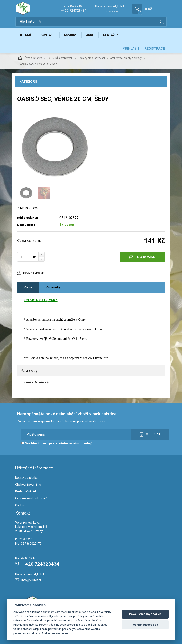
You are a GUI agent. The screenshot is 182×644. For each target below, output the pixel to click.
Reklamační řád (25, 492)
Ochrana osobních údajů (31, 499)
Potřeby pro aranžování (92, 58)
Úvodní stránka (30, 58)
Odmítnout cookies (145, 625)
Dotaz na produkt (34, 273)
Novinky (71, 35)
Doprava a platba (26, 478)
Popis (28, 287)
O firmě (26, 35)
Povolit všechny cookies (145, 614)
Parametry (53, 287)
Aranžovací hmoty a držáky (126, 58)
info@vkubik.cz (110, 11)
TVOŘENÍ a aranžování (60, 58)
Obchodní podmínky (28, 485)
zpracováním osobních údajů (70, 443)
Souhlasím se (57, 443)
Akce (90, 35)
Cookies (20, 505)
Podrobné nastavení (55, 633)
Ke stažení (112, 35)
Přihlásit (131, 49)
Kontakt (48, 35)
